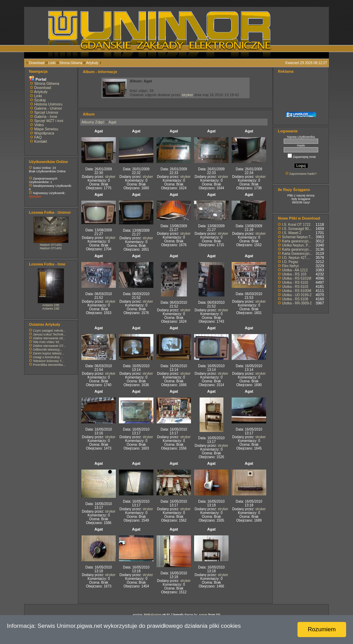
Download (37, 63)
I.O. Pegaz (290, 262)
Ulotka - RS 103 (294, 274)
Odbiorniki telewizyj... (48, 350)
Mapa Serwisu (46, 129)
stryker (187, 95)
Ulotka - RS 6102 (295, 283)
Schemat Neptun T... (297, 237)
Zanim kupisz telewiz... (49, 353)
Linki (52, 63)
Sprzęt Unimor (46, 112)
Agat (113, 122)
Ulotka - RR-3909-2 (297, 303)
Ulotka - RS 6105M (296, 291)
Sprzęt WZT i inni (49, 121)
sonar (203, 615)
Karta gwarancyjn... (297, 241)
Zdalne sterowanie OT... (49, 346)
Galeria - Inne (46, 117)
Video (39, 125)
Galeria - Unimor (48, 108)
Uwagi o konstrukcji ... (48, 357)
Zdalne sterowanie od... (49, 338)
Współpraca (44, 133)
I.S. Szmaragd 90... (297, 229)
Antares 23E (51, 305)
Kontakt (41, 141)
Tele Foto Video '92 (46, 342)
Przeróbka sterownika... (49, 365)
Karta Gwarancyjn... (297, 254)
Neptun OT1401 (51, 245)
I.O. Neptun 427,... (296, 258)
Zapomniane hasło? (303, 174)
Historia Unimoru (48, 104)
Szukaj (40, 100)
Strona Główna (71, 63)
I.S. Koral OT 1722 (296, 225)
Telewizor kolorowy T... (48, 361)
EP (218, 615)
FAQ (38, 137)
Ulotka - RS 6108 (295, 299)
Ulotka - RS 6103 (295, 287)
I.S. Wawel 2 (292, 233)
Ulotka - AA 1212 (295, 270)
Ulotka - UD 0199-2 (297, 295)
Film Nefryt (290, 266)
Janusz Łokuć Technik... (49, 334)
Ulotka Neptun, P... (296, 245)
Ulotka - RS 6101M (296, 278)
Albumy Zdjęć (93, 122)
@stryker (35, 197)
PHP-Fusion (153, 615)
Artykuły (92, 63)
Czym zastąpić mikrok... (49, 331)
